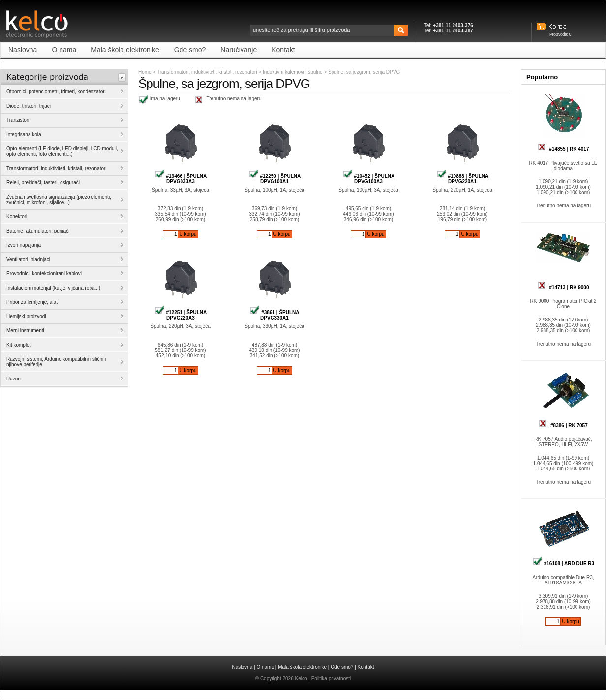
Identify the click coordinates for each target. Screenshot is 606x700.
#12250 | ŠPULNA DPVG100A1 (275, 179)
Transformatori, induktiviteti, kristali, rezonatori (207, 72)
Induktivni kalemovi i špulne (293, 72)
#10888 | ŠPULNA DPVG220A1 (463, 179)
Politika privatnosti (331, 679)
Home (145, 72)
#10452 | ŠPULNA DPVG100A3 (369, 179)
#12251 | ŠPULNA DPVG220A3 (181, 315)
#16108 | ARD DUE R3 (563, 564)
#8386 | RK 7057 (563, 425)
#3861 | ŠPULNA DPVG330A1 (274, 315)
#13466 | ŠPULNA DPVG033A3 (181, 179)
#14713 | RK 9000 (563, 287)
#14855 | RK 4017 (563, 149)
